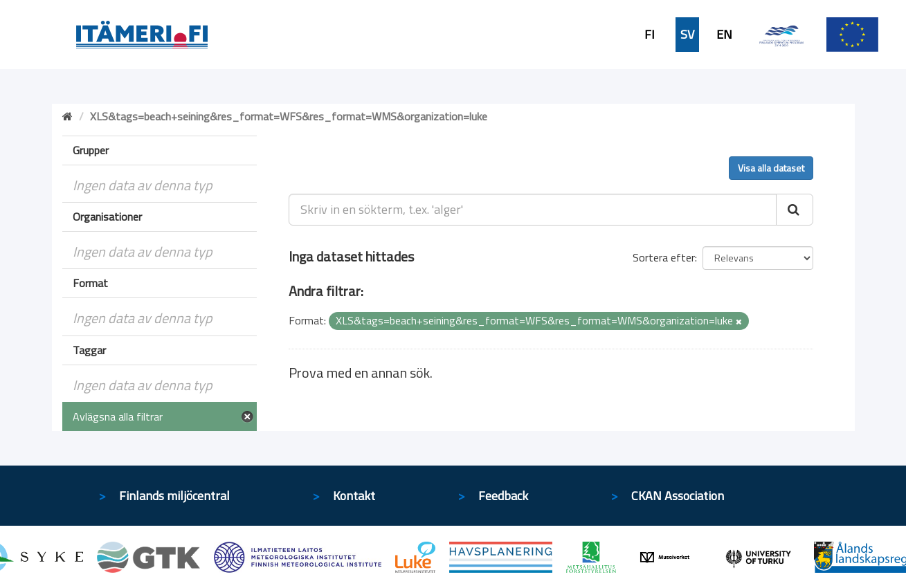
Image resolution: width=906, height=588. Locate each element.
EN (724, 35)
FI (650, 35)
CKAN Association (678, 496)
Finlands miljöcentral (174, 496)
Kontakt (354, 496)
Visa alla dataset (771, 168)
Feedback (503, 496)
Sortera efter (664, 257)
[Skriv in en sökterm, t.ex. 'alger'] (533, 210)
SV (687, 35)
